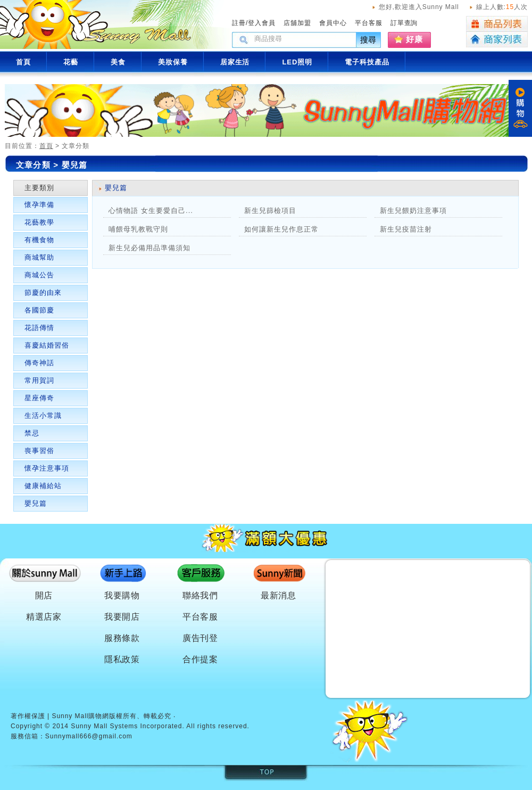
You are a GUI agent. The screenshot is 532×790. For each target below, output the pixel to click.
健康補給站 (43, 486)
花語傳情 (39, 328)
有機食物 (39, 240)
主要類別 (39, 188)
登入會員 (262, 23)
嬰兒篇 (36, 503)
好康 (414, 39)
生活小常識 (43, 415)
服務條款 (122, 638)
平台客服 (369, 23)
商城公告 (39, 275)
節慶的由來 (43, 293)
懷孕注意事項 (47, 468)
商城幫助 (39, 257)
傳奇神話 (39, 363)
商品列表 (497, 24)
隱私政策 (122, 659)
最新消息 (279, 595)
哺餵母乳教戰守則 (138, 229)
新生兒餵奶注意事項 (413, 211)
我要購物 (122, 595)
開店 (44, 595)
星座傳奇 (39, 398)
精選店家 (44, 617)
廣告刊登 (201, 638)
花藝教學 (39, 222)
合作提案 (201, 659)
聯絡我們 (201, 595)
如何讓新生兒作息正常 (281, 229)
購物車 (520, 108)
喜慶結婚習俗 (47, 345)
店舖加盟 (297, 23)
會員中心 (333, 23)
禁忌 (32, 433)
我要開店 (122, 617)
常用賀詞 (39, 380)
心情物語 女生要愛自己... (151, 211)
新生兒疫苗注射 (406, 229)
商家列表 (497, 40)
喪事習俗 (39, 451)
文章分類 (33, 165)
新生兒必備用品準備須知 (149, 248)
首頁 (46, 146)
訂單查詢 (404, 23)
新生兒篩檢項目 (270, 211)
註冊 (239, 23)
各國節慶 (39, 310)
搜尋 (369, 40)
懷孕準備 (39, 205)
